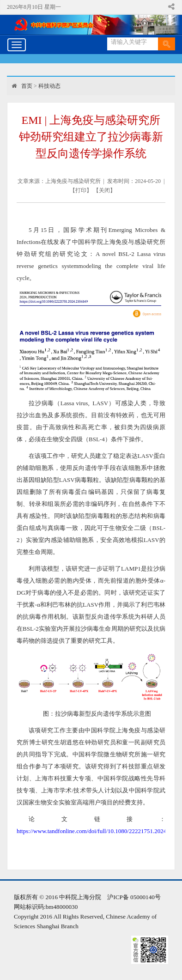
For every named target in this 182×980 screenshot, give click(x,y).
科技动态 (49, 86)
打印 (81, 190)
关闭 (104, 190)
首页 (27, 86)
